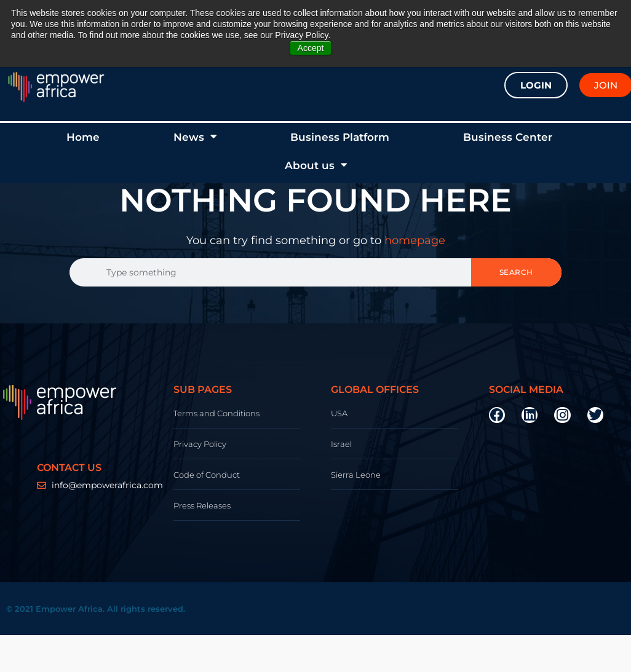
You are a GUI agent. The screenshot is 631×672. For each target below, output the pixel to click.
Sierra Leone (356, 475)
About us (316, 165)
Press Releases (202, 505)
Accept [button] (311, 48)
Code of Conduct (207, 475)
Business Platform (340, 137)
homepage (415, 240)
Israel (341, 444)
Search (516, 272)
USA (339, 413)
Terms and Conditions (216, 413)
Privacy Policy (200, 444)
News (195, 137)
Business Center (508, 137)
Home (83, 137)
